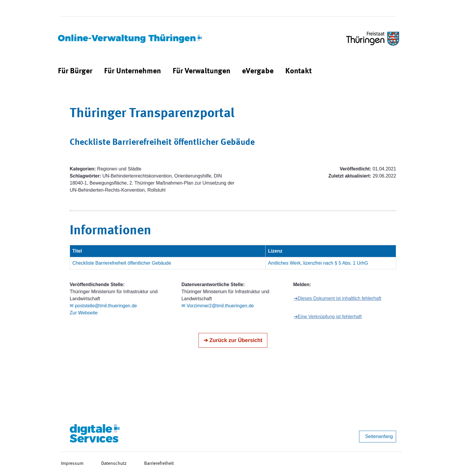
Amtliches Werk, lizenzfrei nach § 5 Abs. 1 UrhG (318, 263)
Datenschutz (114, 464)
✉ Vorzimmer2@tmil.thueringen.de (218, 306)
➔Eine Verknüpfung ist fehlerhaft (328, 317)
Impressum (72, 464)
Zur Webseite (84, 313)
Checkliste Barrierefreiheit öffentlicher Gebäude (122, 263)
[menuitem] (75, 71)
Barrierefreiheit (159, 464)
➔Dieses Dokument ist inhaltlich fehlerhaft (338, 298)
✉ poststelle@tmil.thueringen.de (103, 306)
